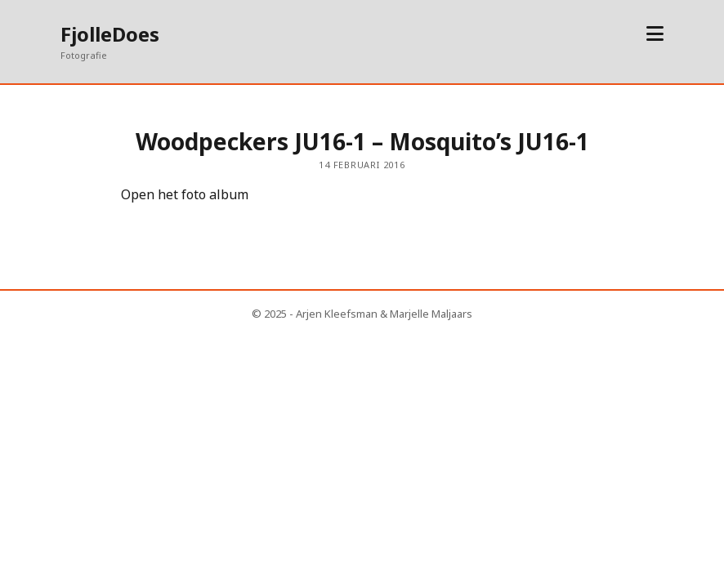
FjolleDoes (110, 34)
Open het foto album (185, 194)
